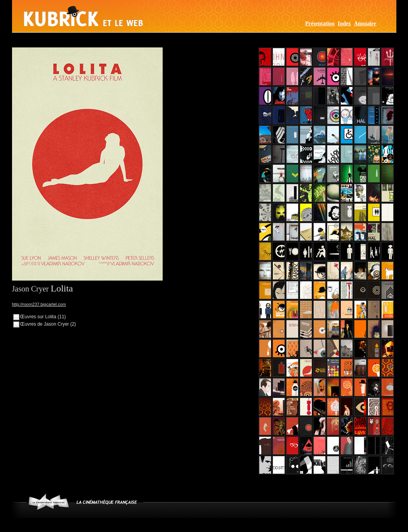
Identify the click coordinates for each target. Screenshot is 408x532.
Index (344, 24)
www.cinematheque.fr (49, 502)
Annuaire (365, 24)
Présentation (320, 24)
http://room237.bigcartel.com (39, 304)
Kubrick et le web (83, 16)
